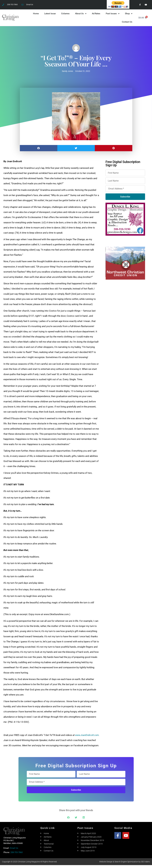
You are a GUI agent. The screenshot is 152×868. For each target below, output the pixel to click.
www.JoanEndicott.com (87, 738)
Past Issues (113, 17)
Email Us (14, 851)
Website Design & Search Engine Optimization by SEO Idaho (125, 865)
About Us (81, 17)
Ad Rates (96, 17)
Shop (129, 17)
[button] (39, 151)
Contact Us (127, 25)
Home (36, 17)
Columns (65, 17)
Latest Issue (50, 17)
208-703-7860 (17, 855)
